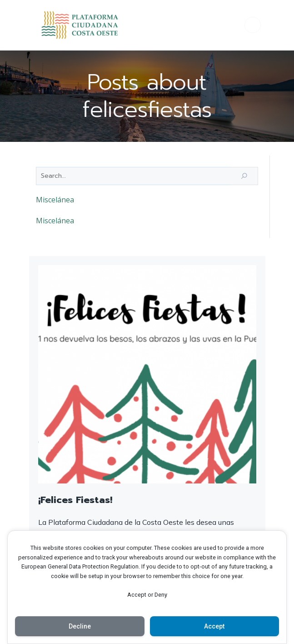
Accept (214, 626)
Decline (80, 626)
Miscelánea (55, 200)
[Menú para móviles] (253, 25)
